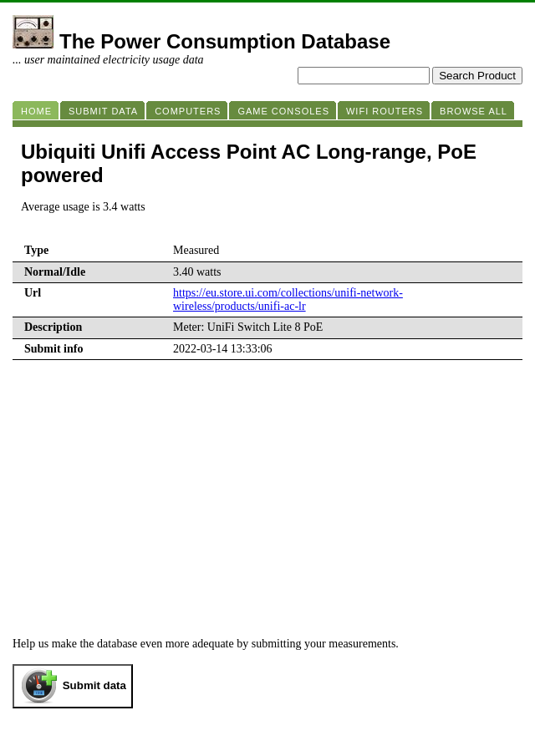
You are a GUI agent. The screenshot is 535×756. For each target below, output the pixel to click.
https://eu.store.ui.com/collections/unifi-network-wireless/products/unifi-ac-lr (288, 299)
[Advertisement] (267, 485)
